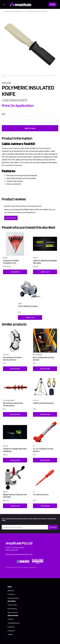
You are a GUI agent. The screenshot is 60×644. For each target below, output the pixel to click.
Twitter (10, 634)
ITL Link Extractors (41, 495)
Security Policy (13, 612)
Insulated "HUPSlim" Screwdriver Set (11, 262)
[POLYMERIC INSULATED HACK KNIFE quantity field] (30, 120)
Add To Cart (30, 128)
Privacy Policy (12, 609)
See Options (15, 272)
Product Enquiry (13, 598)
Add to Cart (45, 272)
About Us (11, 591)
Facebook (11, 627)
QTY (4, 114)
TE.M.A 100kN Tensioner (28, 306)
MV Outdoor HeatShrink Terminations (13, 404)
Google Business (13, 623)
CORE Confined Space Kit (43, 403)
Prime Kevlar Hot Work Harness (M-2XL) (12, 359)
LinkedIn (11, 619)
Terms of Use (12, 605)
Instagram (11, 631)
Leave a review (11, 218)
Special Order (15, 369)
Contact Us (11, 594)
